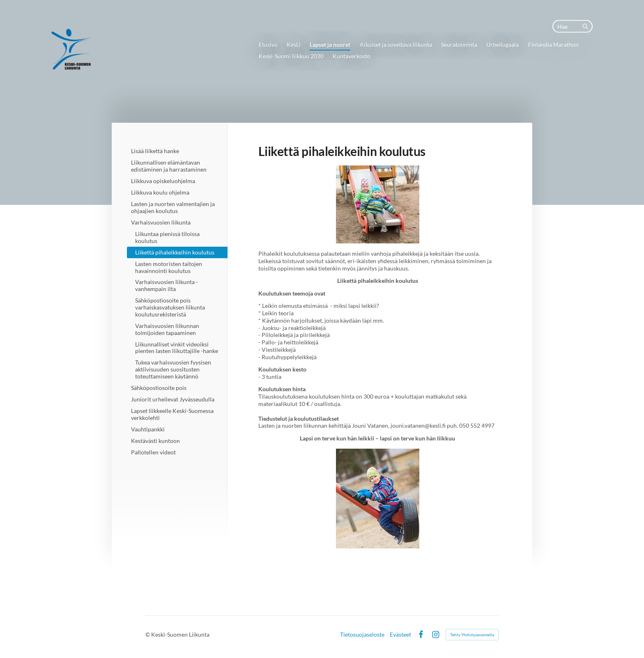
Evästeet (400, 635)
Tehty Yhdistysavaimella (472, 635)
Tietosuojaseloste (362, 635)
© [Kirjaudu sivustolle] (148, 634)
